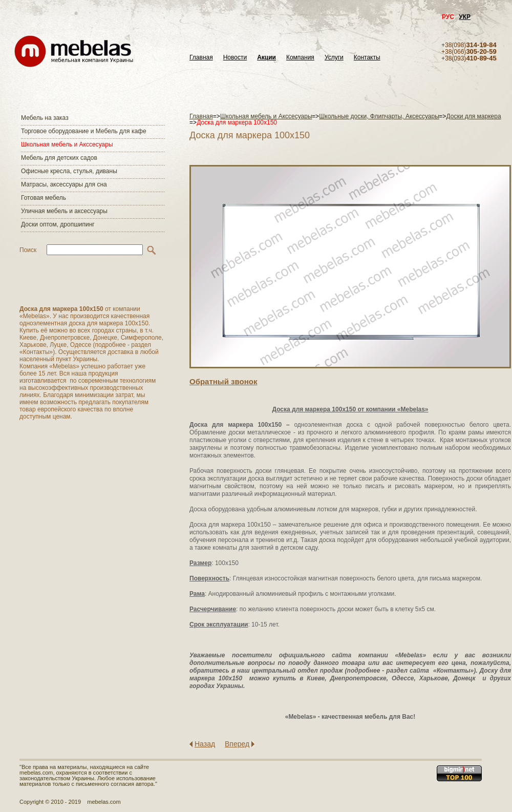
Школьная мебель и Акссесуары (67, 144)
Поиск (28, 250)
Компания (300, 58)
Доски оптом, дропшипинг (58, 224)
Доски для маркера (474, 116)
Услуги (334, 58)
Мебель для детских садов (59, 158)
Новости (235, 58)
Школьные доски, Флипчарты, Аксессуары (379, 116)
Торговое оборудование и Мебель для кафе (84, 131)
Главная (201, 58)
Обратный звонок (223, 381)
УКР (465, 17)
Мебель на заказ (45, 118)
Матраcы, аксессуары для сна (64, 184)
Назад (205, 744)
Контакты (367, 58)
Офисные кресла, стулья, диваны (69, 171)
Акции (266, 58)
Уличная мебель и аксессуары (64, 211)
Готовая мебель (44, 198)
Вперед (237, 744)
